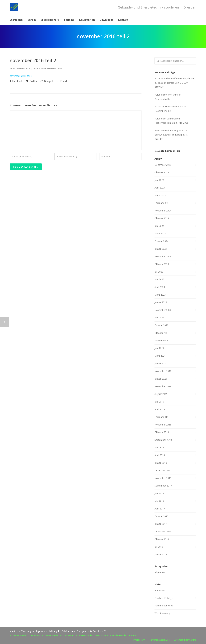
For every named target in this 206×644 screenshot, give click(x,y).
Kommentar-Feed (164, 606)
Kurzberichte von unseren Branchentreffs (168, 97)
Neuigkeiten (87, 20)
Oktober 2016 (162, 539)
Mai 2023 (159, 279)
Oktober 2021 (162, 333)
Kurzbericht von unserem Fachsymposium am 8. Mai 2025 (171, 121)
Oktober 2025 (162, 172)
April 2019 (160, 409)
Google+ (47, 81)
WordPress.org (162, 613)
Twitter (32, 81)
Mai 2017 (159, 501)
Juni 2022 (159, 318)
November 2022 (163, 310)
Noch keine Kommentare (48, 69)
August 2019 (161, 394)
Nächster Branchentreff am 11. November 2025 (171, 109)
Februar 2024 (161, 241)
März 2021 (160, 356)
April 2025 (160, 188)
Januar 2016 (161, 554)
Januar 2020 (161, 379)
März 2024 (160, 234)
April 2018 (160, 455)
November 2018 (163, 425)
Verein (32, 20)
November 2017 (163, 478)
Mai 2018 (159, 447)
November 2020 (163, 371)
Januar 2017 (161, 524)
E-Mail (62, 81)
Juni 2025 (159, 180)
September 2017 (163, 486)
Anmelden (160, 590)
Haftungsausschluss (159, 640)
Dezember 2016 (163, 532)
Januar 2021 (161, 363)
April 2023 (160, 287)
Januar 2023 (161, 302)
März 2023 (160, 295)
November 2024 (163, 211)
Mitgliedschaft (50, 20)
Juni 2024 (159, 226)
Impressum (139, 640)
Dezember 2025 (163, 165)
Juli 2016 (159, 547)
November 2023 (163, 256)
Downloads (106, 20)
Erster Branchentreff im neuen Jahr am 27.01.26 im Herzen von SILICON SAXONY (175, 83)
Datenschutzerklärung (185, 640)
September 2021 (163, 340)
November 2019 (163, 386)
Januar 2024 (161, 249)
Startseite (16, 20)
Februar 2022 (161, 325)
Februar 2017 (161, 516)
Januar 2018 (161, 463)
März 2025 (160, 195)
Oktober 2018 (162, 432)
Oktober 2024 (162, 218)
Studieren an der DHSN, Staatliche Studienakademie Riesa (106, 635)
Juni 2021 (159, 348)
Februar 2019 (161, 417)
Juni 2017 (159, 493)
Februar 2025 (161, 203)
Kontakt (123, 20)
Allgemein (160, 572)
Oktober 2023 (162, 264)
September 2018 (163, 440)
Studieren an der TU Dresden (25, 635)
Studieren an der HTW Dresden (58, 635)
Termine (69, 20)
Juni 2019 (159, 402)
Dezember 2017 (163, 470)
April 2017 (160, 509)
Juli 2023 (159, 272)
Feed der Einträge (164, 598)
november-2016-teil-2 (33, 60)
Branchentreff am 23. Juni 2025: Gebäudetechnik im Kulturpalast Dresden (171, 135)
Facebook (16, 81)
